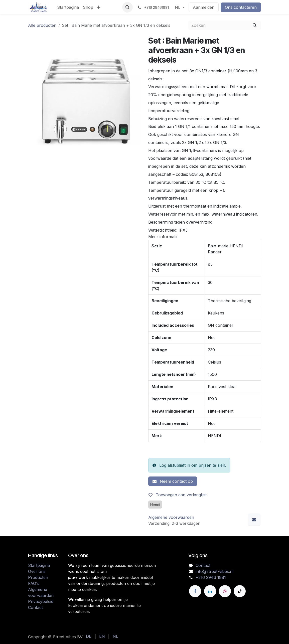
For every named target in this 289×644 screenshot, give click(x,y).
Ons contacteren (241, 7)
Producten (38, 577)
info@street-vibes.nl (214, 571)
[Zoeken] (255, 25)
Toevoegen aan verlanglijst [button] (178, 495)
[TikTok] (240, 591)
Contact (35, 607)
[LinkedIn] (210, 591)
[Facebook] (195, 591)
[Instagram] (225, 591)
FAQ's (34, 583)
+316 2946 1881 (211, 577)
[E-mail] (254, 520)
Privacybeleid (41, 601)
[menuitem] (68, 7)
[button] (127, 7)
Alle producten (42, 25)
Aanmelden (204, 7)
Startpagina (39, 565)
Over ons (37, 571)
